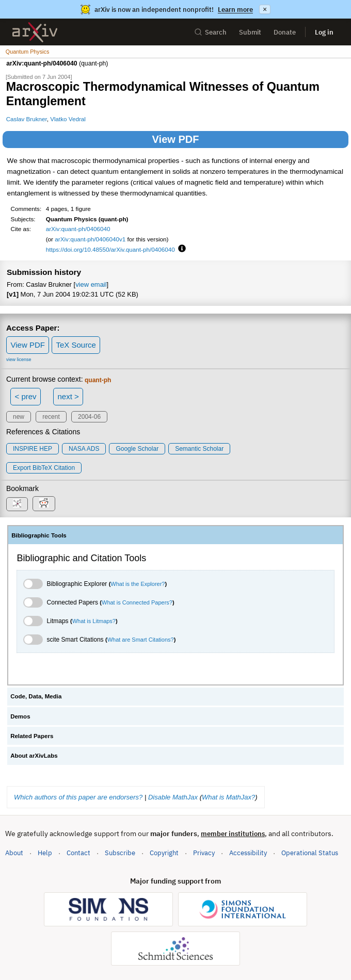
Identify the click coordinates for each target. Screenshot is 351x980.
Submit (250, 32)
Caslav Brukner (27, 119)
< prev (26, 396)
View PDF (176, 139)
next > (68, 396)
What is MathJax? (228, 797)
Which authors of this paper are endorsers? (78, 797)
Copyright (164, 853)
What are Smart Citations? (141, 640)
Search (210, 32)
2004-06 (89, 417)
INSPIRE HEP (33, 449)
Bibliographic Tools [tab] (39, 535)
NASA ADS (84, 449)
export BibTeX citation (44, 468)
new (19, 417)
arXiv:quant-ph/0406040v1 (90, 239)
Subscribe (120, 853)
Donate (285, 32)
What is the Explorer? (138, 584)
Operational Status (310, 852)
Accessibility (248, 853)
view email (91, 284)
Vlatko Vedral (68, 119)
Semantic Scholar (199, 449)
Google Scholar (137, 449)
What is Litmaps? (94, 621)
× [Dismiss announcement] (265, 9)
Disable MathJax (173, 797)
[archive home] (35, 32)
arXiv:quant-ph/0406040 (78, 229)
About (14, 853)
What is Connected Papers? (137, 602)
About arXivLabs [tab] (34, 756)
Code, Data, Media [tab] (36, 696)
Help (45, 853)
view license (19, 360)
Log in (324, 32)
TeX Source (76, 345)
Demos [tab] (20, 716)
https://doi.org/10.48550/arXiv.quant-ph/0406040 (110, 249)
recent (51, 417)
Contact (78, 853)
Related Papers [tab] (32, 736)
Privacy (204, 853)
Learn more (235, 10)
